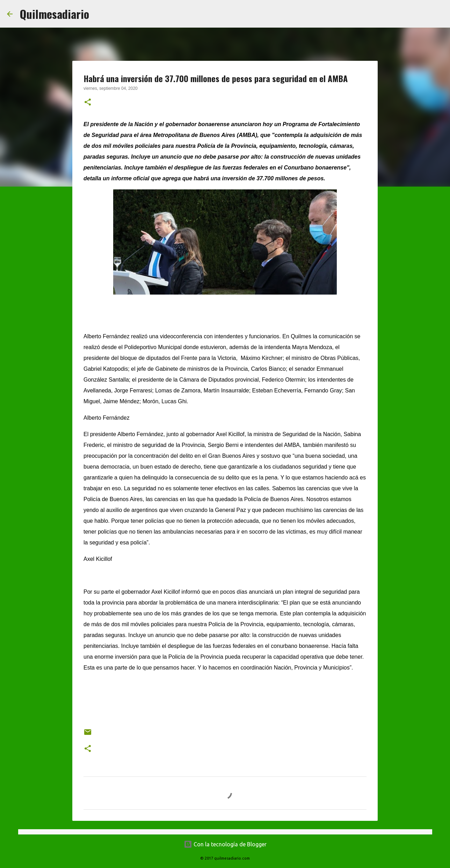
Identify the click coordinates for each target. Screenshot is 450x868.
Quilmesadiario (54, 14)
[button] (88, 103)
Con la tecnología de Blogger (225, 844)
